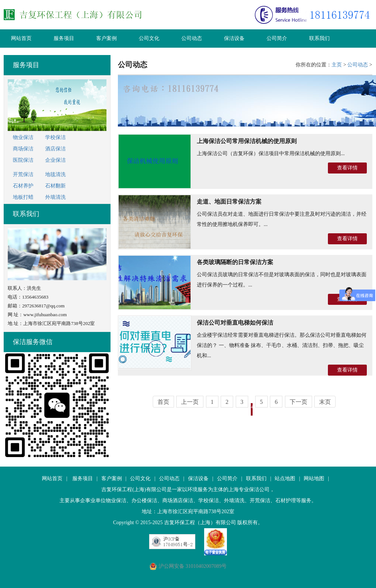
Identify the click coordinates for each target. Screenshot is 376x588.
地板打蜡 (23, 197)
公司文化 (149, 38)
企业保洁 (55, 160)
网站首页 (21, 38)
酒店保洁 (55, 149)
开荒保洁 (23, 174)
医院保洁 (23, 160)
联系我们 (319, 38)
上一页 (190, 402)
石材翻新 (55, 186)
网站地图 (314, 479)
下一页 (299, 402)
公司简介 (277, 38)
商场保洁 (23, 149)
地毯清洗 (55, 174)
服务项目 (64, 38)
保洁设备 (234, 38)
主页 (337, 65)
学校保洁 (55, 137)
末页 (325, 402)
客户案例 (106, 38)
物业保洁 (23, 137)
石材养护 (23, 186)
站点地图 (285, 479)
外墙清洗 (55, 197)
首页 (163, 402)
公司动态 (192, 38)
